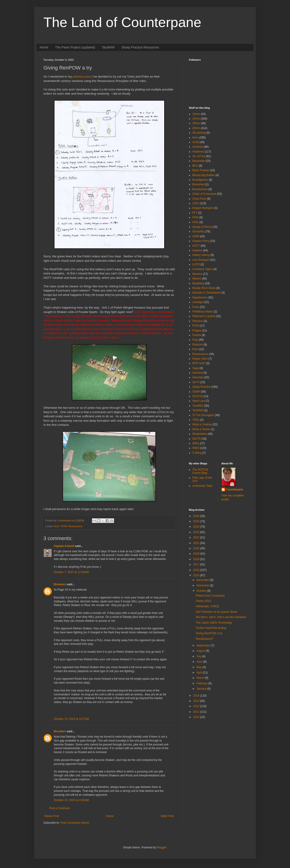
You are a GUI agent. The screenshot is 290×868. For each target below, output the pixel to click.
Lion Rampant (201, 260)
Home (44, 47)
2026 (197, 516)
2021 (197, 543)
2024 (197, 527)
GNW (196, 236)
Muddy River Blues (204, 288)
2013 (197, 701)
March (201, 678)
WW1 (196, 443)
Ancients (198, 147)
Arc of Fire (199, 156)
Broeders (60, 584)
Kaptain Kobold (64, 546)
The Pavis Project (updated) (75, 47)
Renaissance (75, 526)
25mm (196, 123)
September (204, 646)
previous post (82, 77)
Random (198, 345)
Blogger (162, 847)
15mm (196, 114)
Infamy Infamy (201, 255)
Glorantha (198, 231)
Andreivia (198, 152)
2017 (197, 565)
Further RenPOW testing (211, 628)
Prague (197, 330)
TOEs (196, 420)
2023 (197, 532)
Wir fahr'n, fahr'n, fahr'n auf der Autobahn (221, 617)
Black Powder (201, 170)
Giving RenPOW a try (209, 633)
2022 (197, 538)
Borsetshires (200, 189)
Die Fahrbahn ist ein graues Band (216, 612)
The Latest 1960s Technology (214, 623)
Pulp (195, 340)
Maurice (197, 274)
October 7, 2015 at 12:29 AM (71, 572)
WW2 (196, 448)
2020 (197, 548)
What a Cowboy (202, 424)
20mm (196, 119)
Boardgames (200, 180)
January (202, 689)
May (199, 667)
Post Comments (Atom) (75, 823)
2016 (197, 570)
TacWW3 (198, 410)
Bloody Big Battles (204, 175)
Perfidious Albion (203, 312)
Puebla (197, 335)
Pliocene (198, 321)
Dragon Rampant (203, 208)
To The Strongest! (203, 415)
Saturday (198, 377)
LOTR (196, 264)
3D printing (199, 133)
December (203, 580)
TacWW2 (198, 406)
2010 (197, 717)
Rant (195, 349)
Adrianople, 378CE (207, 606)
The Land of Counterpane (122, 22)
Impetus (197, 250)
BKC (195, 166)
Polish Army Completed (210, 596)
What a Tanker (201, 429)
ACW (196, 142)
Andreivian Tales (202, 486)
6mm (57, 526)
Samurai (198, 373)
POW (64, 526)
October (202, 591)
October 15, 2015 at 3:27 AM (71, 719)
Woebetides (200, 434)
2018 (197, 559)
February (202, 683)
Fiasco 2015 (203, 601)
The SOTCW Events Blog (200, 471)
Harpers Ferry (201, 241)
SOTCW (198, 396)
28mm (196, 128)
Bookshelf (198, 184)
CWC (196, 203)
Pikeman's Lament (204, 316)
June (200, 662)
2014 (197, 696)
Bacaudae (199, 161)
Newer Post (52, 816)
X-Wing (197, 453)
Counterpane (235, 490)
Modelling (198, 283)
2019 (197, 554)
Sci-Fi (196, 382)
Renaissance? (205, 639)
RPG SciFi (199, 363)
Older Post (167, 816)
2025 (197, 521)
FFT (195, 213)
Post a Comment (59, 808)
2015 (197, 575)
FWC (195, 222)
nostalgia (198, 302)
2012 (197, 706)
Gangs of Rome (202, 227)
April (200, 673)
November (203, 586)
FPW (195, 217)
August (201, 651)
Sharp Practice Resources (140, 47)
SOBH (196, 392)
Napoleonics (200, 297)
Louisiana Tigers (202, 269)
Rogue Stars (200, 359)
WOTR (197, 439)
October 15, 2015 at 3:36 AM (71, 800)
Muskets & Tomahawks (207, 293)
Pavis (196, 307)
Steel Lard (199, 401)
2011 (197, 712)
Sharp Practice (201, 387)
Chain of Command (204, 194)
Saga (196, 368)
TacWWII (108, 47)
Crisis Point (199, 199)
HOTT (196, 246)
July (199, 656)
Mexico (197, 279)
